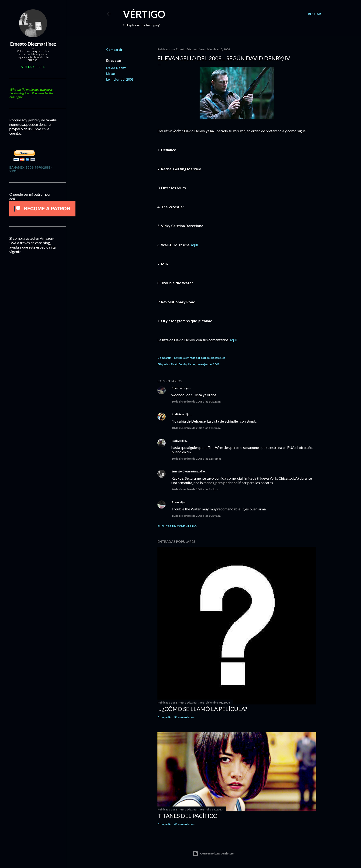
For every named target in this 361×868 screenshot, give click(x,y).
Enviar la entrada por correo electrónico (200, 358)
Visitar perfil (33, 67)
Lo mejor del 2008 (120, 79)
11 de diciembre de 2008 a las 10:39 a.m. (196, 516)
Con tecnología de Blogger (214, 854)
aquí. (195, 245)
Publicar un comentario (177, 526)
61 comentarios (184, 824)
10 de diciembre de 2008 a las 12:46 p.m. (196, 459)
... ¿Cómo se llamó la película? (202, 709)
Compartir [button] (114, 50)
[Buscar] (314, 14)
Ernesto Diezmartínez (186, 471)
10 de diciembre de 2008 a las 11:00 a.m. (196, 428)
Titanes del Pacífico (187, 816)
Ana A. (176, 502)
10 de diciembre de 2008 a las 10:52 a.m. (196, 402)
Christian (177, 388)
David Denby (116, 68)
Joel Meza (178, 414)
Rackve (176, 441)
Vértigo (144, 14)
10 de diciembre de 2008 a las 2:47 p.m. (196, 489)
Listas (111, 73)
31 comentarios (184, 717)
